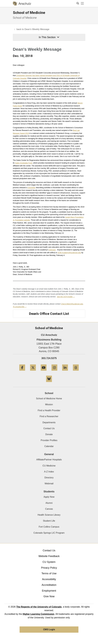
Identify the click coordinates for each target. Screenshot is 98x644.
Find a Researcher (49, 416)
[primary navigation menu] (82, 4)
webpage (52, 250)
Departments (49, 422)
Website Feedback (49, 556)
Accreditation (49, 585)
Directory (49, 478)
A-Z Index (49, 472)
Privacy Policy (49, 568)
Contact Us (49, 428)
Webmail (49, 484)
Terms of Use (49, 573)
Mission (49, 404)
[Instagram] (54, 372)
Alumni (49, 503)
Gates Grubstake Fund (24, 163)
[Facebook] (22, 372)
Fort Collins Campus (49, 527)
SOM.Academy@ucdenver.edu (69, 253)
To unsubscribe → (20, 307)
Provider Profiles (49, 440)
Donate (49, 434)
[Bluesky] (49, 383)
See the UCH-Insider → (66, 297)
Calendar (49, 446)
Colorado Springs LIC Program (49, 533)
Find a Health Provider (49, 410)
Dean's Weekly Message (37, 29)
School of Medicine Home (49, 399)
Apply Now (49, 497)
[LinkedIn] (65, 372)
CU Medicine (49, 466)
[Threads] (76, 372)
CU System (49, 562)
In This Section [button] (49, 37)
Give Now (49, 596)
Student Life (49, 521)
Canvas (49, 509)
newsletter (32, 188)
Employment (49, 591)
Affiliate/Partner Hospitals (49, 460)
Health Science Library (49, 515)
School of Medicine (29, 13)
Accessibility (49, 579)
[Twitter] (33, 372)
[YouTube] (44, 372)
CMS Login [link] (49, 629)
